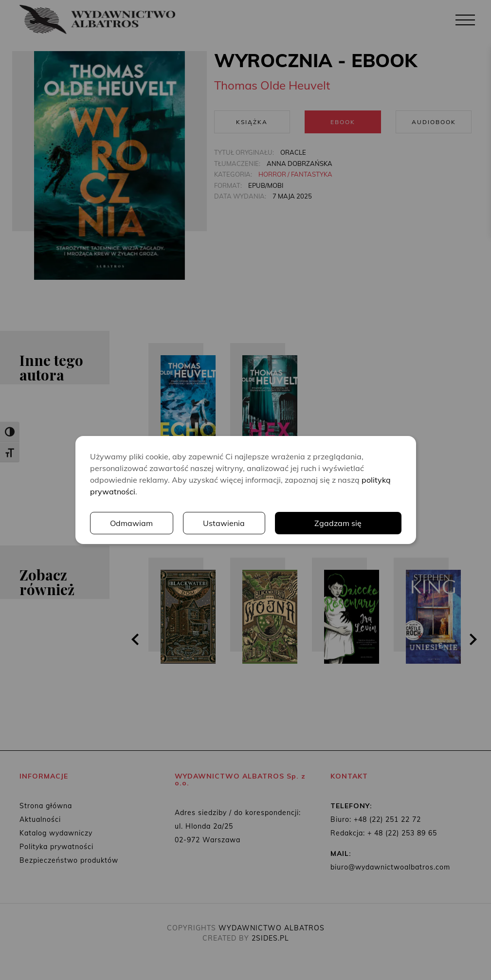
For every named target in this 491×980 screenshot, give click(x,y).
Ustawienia (224, 523)
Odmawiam (131, 523)
